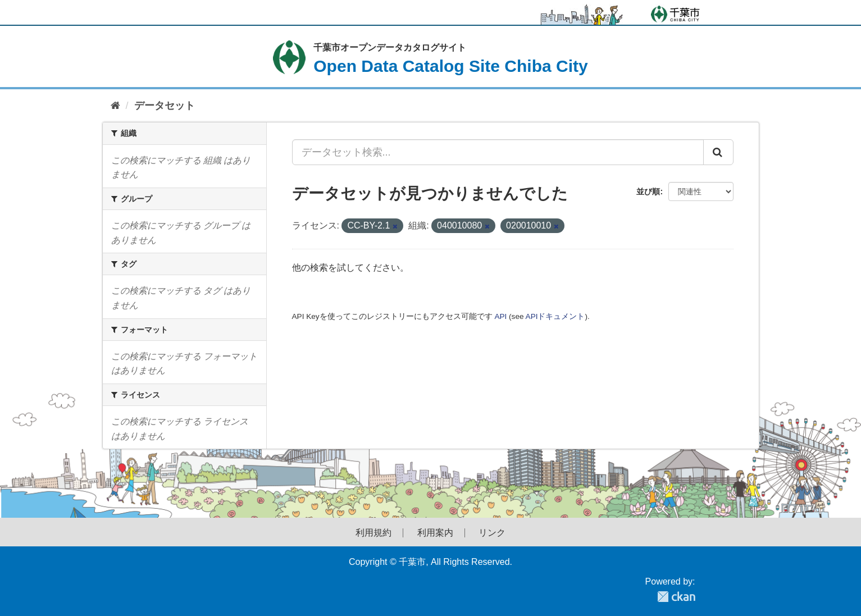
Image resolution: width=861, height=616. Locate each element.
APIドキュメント (555, 316)
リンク (492, 533)
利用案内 (435, 533)
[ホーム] (115, 106)
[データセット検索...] (498, 152)
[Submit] (718, 152)
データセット (165, 106)
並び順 (648, 191)
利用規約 (373, 533)
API (500, 316)
